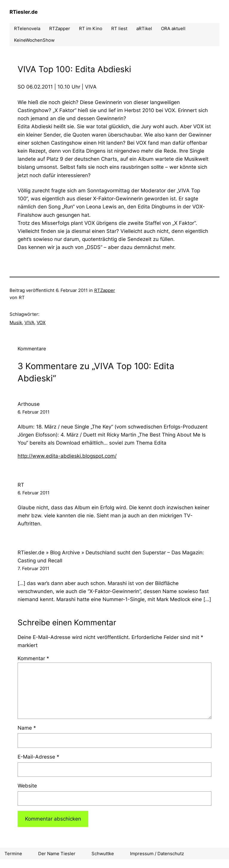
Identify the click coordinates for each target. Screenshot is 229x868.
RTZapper (105, 290)
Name (27, 728)
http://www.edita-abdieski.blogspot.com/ (67, 456)
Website (27, 786)
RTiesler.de (24, 12)
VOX (41, 322)
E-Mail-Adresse (38, 757)
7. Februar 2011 (33, 568)
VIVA (29, 322)
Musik (16, 322)
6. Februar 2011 (34, 412)
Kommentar (33, 658)
